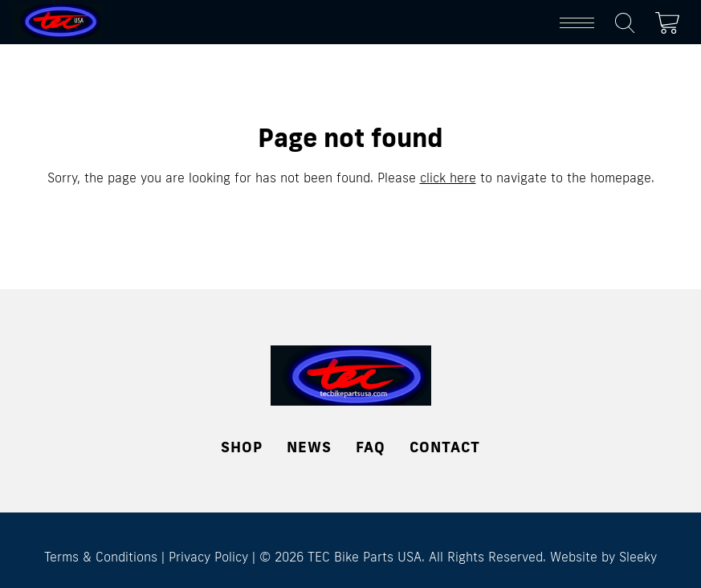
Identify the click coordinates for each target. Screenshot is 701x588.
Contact (445, 447)
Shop (242, 447)
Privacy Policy (208, 557)
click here (448, 178)
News (309, 447)
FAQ (371, 447)
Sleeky (638, 557)
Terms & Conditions (101, 557)
